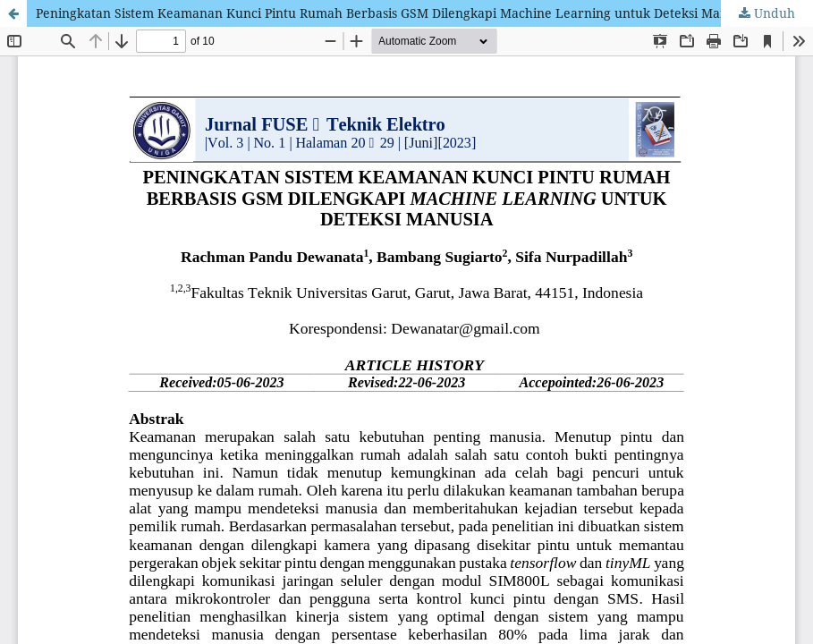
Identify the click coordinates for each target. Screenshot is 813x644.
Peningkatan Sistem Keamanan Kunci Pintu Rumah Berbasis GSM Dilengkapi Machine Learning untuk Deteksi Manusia (394, 13)
